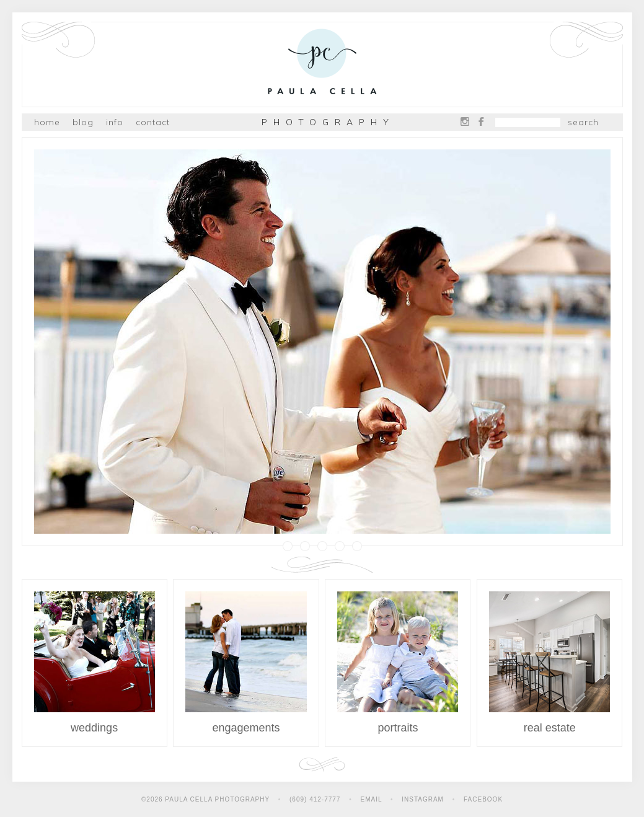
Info (115, 122)
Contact (153, 122)
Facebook (481, 121)
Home (47, 122)
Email (372, 799)
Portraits (398, 663)
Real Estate (549, 663)
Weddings (95, 663)
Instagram (465, 121)
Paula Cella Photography (322, 64)
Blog (83, 122)
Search (583, 122)
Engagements (246, 663)
